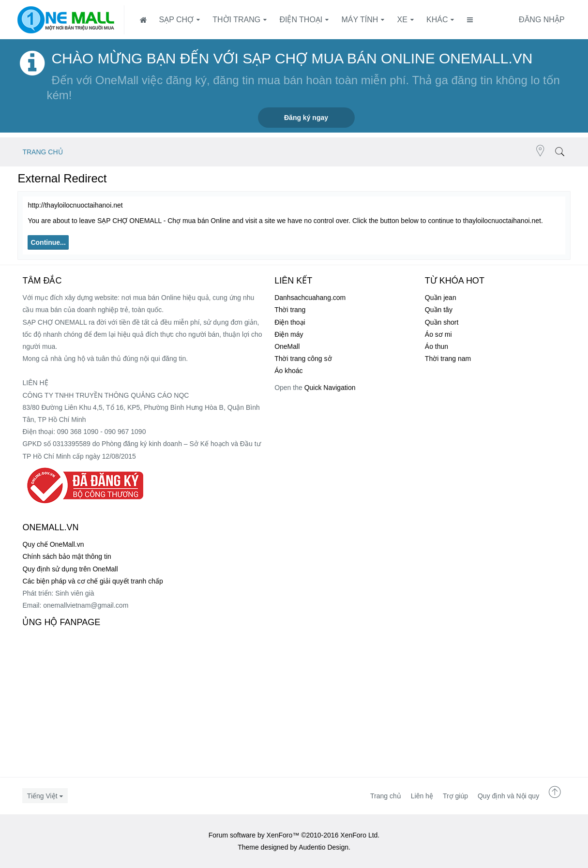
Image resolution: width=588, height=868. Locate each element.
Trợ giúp (455, 796)
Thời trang (236, 20)
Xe (402, 20)
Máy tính (360, 20)
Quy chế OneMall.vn (53, 544)
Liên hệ (422, 796)
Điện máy (289, 334)
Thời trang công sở (303, 359)
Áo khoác (288, 371)
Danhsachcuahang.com (310, 298)
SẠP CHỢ (176, 20)
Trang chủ (386, 796)
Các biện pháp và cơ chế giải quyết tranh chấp (92, 581)
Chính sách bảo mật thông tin (67, 556)
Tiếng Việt (42, 796)
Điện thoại (301, 20)
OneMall (287, 346)
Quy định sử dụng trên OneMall (70, 569)
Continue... (48, 242)
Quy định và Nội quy (508, 796)
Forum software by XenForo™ (294, 835)
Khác (437, 20)
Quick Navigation (330, 388)
